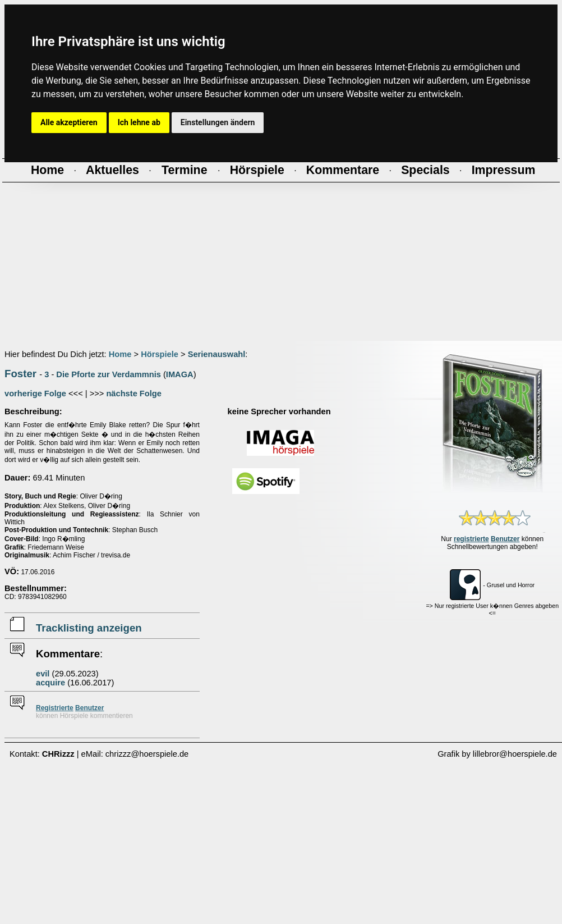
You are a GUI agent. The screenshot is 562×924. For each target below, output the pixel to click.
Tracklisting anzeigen (89, 628)
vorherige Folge (35, 394)
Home (120, 354)
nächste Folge (134, 394)
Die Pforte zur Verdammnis (109, 374)
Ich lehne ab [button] (139, 122)
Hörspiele (160, 354)
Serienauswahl (217, 354)
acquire (50, 683)
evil (43, 674)
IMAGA (180, 374)
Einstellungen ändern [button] (218, 122)
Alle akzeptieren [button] (69, 122)
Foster (20, 374)
